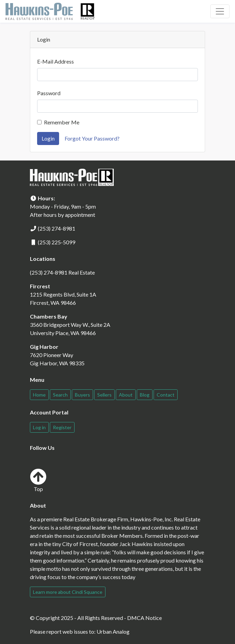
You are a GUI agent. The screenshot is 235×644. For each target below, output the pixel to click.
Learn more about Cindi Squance (68, 592)
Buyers (82, 395)
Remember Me (62, 122)
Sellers (104, 395)
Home (39, 395)
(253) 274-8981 (57, 228)
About (126, 395)
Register (62, 427)
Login (48, 138)
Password (49, 93)
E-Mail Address (55, 61)
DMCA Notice (144, 618)
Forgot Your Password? (92, 138)
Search (60, 395)
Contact (166, 395)
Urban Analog (113, 631)
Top (38, 480)
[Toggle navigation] (220, 11)
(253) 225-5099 (57, 242)
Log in (39, 427)
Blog (145, 395)
